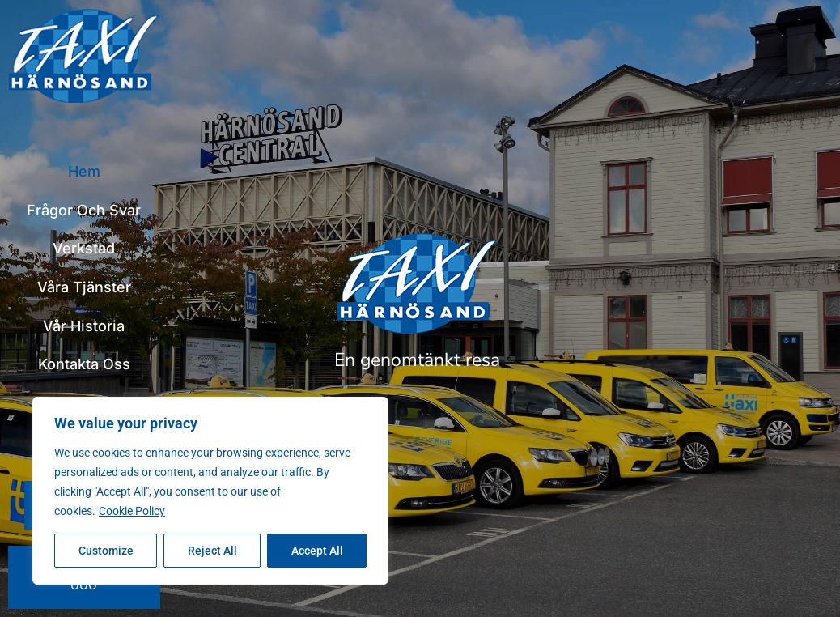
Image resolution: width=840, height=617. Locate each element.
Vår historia (84, 326)
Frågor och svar (84, 210)
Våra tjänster (84, 287)
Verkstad (84, 248)
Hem (84, 171)
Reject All (212, 551)
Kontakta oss (84, 364)
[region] (210, 491)
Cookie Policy (132, 511)
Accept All (317, 551)
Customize (106, 551)
